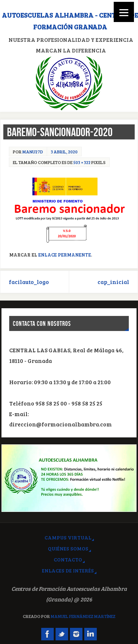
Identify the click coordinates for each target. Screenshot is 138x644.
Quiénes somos (68, 548)
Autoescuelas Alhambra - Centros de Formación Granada (70, 21)
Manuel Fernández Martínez (83, 616)
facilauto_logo (29, 282)
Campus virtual (68, 537)
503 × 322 (82, 162)
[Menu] (124, 12)
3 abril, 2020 (64, 152)
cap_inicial (113, 282)
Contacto (68, 559)
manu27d (33, 152)
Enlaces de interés (68, 570)
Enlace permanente (65, 255)
